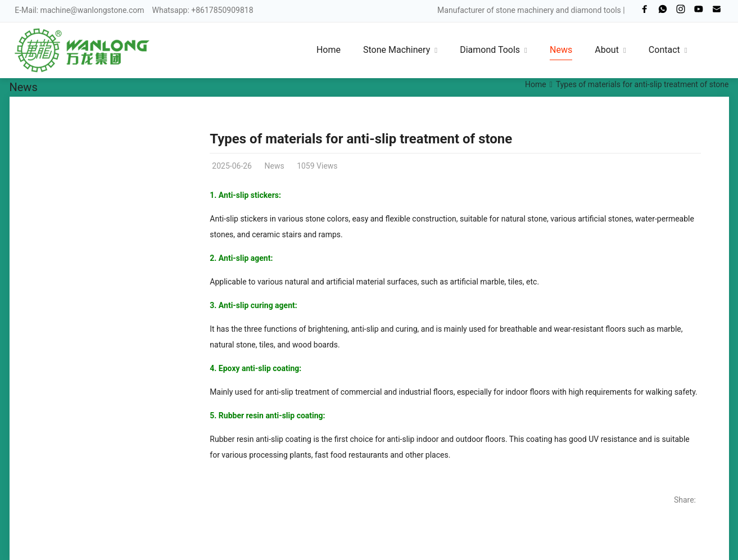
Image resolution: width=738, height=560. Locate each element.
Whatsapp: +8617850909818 (203, 10)
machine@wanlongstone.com (92, 10)
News (24, 87)
